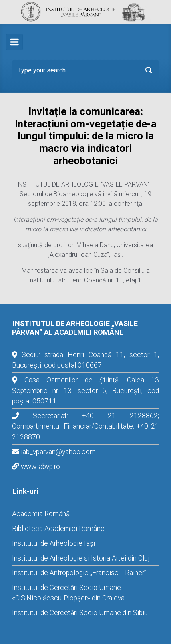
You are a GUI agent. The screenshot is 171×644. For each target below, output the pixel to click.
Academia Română (41, 514)
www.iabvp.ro (40, 467)
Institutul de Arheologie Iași (53, 543)
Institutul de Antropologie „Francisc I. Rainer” (79, 573)
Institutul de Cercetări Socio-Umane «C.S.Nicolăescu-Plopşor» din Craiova (68, 593)
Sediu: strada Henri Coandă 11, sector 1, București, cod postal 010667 (85, 360)
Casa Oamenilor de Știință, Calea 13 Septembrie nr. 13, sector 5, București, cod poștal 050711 (85, 391)
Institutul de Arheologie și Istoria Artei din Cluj (81, 558)
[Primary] (14, 42)
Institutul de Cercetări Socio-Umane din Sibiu (80, 613)
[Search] (85, 70)
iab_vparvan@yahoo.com (58, 452)
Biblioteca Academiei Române (58, 529)
